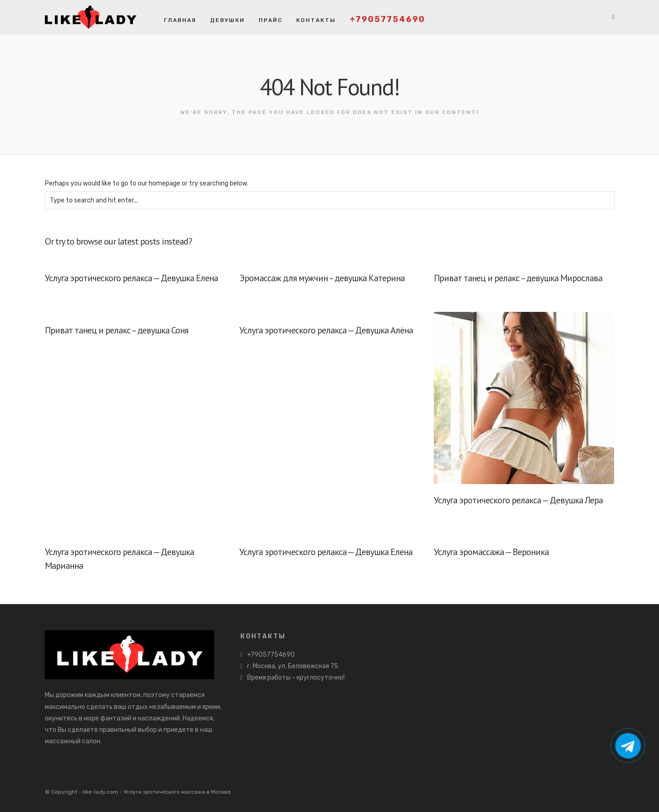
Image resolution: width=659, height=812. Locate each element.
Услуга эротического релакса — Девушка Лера (518, 500)
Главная (180, 20)
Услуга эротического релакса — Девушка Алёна (326, 330)
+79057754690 (387, 19)
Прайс (270, 20)
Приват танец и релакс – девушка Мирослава (518, 278)
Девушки (227, 20)
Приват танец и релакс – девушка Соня (116, 330)
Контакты (316, 20)
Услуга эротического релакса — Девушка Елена (131, 278)
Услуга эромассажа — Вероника (491, 552)
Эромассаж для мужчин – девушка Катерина (322, 278)
